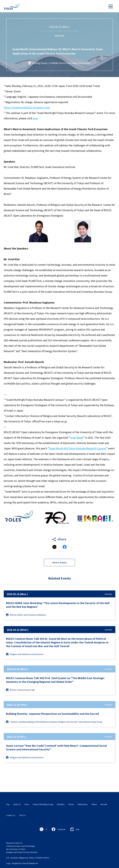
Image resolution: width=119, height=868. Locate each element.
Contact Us (11, 815)
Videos (94, 804)
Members (61, 804)
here (36, 118)
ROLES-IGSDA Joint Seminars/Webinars (26, 615)
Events (71, 804)
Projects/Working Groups (43, 804)
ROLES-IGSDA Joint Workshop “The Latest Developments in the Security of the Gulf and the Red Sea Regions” (58, 605)
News (27, 804)
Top (8, 804)
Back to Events (59, 563)
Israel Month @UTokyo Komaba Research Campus (78, 448)
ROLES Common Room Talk (20, 690)
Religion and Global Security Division (25, 654)
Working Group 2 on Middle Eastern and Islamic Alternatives (61, 63)
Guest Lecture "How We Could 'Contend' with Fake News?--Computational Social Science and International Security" (56, 747)
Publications (83, 804)
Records (104, 804)
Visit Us (22, 815)
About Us (17, 804)
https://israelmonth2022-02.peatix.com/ (27, 107)
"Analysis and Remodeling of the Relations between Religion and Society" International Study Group (54, 722)
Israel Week (77, 437)
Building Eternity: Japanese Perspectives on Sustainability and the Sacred (52, 714)
